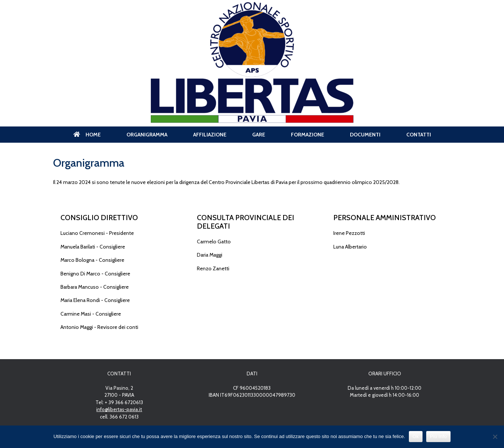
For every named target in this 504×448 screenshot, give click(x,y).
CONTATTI (419, 135)
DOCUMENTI (365, 135)
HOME (87, 135)
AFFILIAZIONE (210, 135)
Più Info (438, 436)
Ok (416, 436)
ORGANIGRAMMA (147, 135)
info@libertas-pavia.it (119, 409)
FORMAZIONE (307, 135)
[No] (495, 437)
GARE (259, 135)
